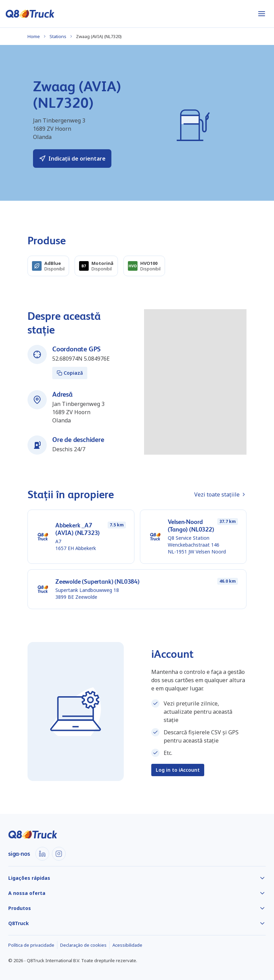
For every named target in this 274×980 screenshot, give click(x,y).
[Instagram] (59, 854)
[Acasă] (30, 14)
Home (34, 36)
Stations (58, 36)
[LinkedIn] (42, 854)
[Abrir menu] (262, 14)
